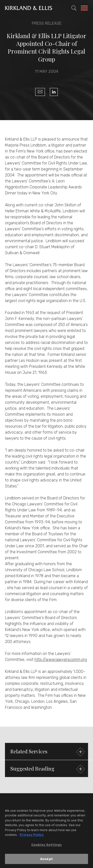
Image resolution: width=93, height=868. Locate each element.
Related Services (47, 752)
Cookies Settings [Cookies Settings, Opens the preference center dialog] (46, 846)
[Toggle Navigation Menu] (84, 9)
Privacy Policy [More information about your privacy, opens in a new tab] (32, 836)
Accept (46, 860)
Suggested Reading (47, 769)
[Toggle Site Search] (74, 8)
